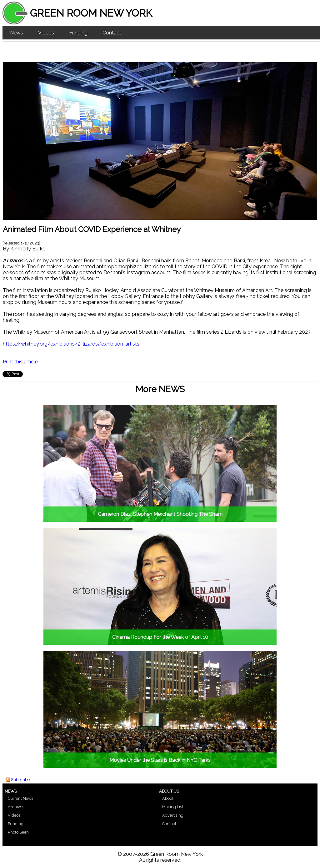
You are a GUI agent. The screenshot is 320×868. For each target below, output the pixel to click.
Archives (16, 807)
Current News (20, 798)
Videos (46, 33)
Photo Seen (18, 832)
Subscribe (20, 780)
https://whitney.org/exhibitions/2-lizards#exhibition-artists (71, 344)
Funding (78, 33)
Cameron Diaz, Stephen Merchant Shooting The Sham (160, 514)
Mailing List (173, 807)
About (168, 798)
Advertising (173, 815)
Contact (112, 33)
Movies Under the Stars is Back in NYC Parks (160, 760)
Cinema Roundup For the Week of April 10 (160, 637)
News (17, 33)
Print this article (20, 362)
